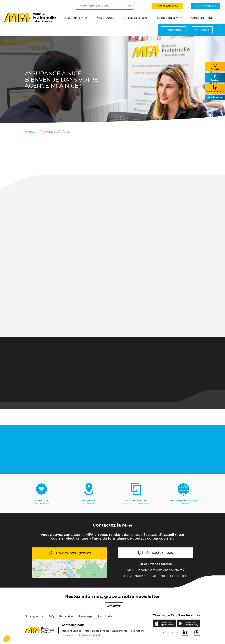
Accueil (31, 132)
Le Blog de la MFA (170, 18)
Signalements (119, 631)
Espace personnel (168, 6)
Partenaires (66, 616)
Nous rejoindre (34, 616)
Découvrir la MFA (75, 18)
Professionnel (174, 30)
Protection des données (96, 631)
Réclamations (137, 631)
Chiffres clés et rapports (88, 635)
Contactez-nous (202, 18)
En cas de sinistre (136, 18)
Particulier (202, 30)
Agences (215, 66)
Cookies (69, 635)
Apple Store (167, 624)
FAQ (51, 616)
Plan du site (105, 616)
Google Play (191, 624)
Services (215, 77)
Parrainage (86, 616)
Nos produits (105, 18)
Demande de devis (215, 89)
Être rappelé (208, 6)
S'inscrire (114, 606)
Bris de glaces (215, 97)
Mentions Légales (71, 631)
